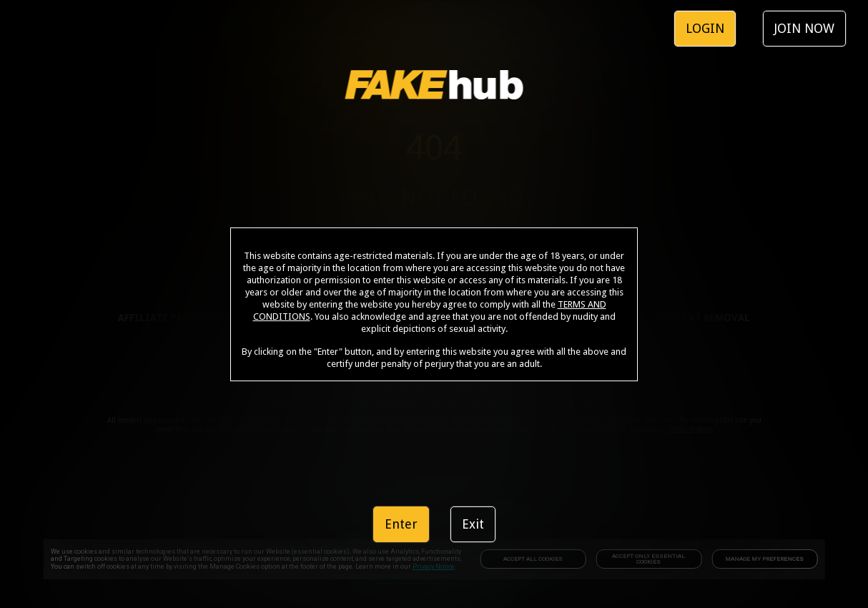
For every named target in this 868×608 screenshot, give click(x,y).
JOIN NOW (804, 28)
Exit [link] (473, 524)
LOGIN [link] (705, 28)
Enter (401, 524)
